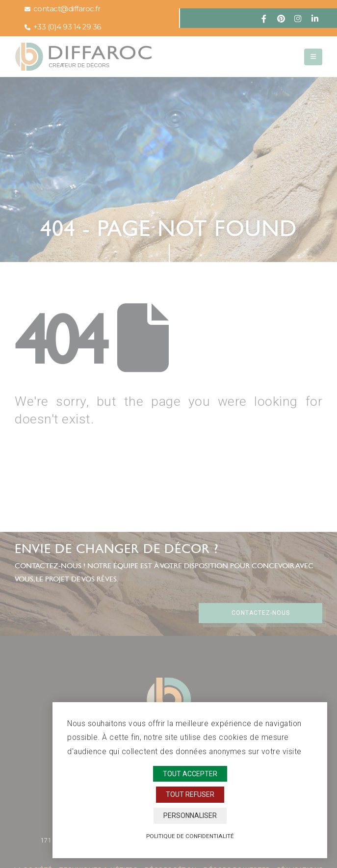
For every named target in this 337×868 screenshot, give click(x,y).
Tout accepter (190, 774)
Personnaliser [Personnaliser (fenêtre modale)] (190, 815)
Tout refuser (190, 794)
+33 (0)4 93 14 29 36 (63, 27)
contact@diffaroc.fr (62, 9)
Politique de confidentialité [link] (190, 836)
